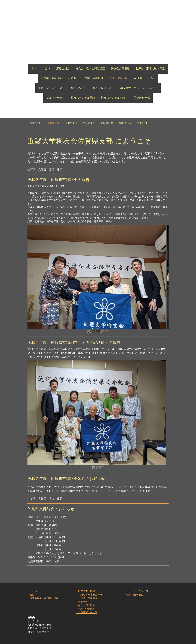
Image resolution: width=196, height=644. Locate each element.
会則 (48, 68)
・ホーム (32, 594)
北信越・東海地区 (51, 78)
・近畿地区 (82, 605)
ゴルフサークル (56, 98)
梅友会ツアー (79, 88)
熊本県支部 (125, 123)
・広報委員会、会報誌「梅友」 (44, 602)
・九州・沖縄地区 (85, 612)
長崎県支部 (71, 123)
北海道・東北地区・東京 (150, 68)
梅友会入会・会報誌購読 (90, 68)
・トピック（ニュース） (137, 594)
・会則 (31, 598)
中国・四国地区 (94, 78)
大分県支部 (89, 123)
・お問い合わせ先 (134, 598)
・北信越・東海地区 (87, 602)
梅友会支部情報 (120, 68)
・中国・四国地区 (85, 609)
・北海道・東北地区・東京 (90, 598)
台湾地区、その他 (145, 78)
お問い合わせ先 (140, 98)
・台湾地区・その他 (87, 616)
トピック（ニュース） (52, 88)
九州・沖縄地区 (119, 78)
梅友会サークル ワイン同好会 (139, 88)
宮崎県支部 (107, 123)
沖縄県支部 (143, 123)
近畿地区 (73, 78)
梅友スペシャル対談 (113, 98)
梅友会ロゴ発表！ (104, 88)
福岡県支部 (36, 123)
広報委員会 (63, 68)
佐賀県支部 (53, 123)
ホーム (35, 68)
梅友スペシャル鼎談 (83, 98)
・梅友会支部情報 (85, 594)
